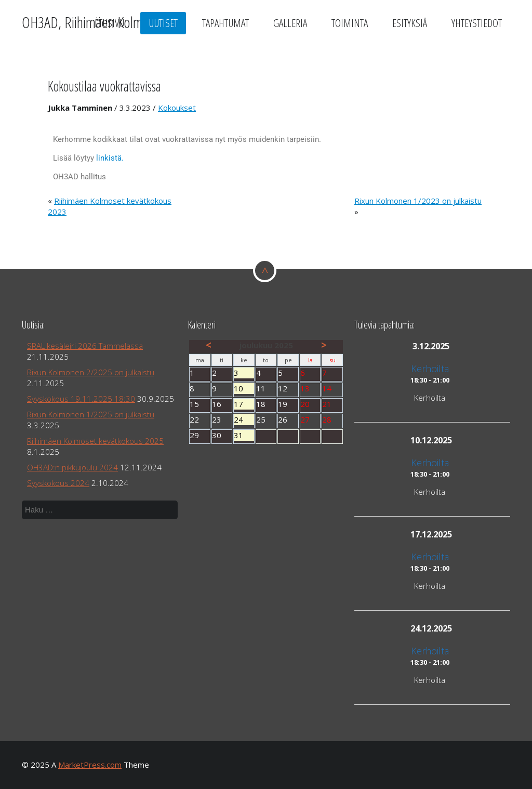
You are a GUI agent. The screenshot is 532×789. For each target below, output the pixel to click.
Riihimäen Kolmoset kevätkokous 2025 (95, 441)
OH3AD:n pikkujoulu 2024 (72, 467)
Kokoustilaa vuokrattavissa (104, 86)
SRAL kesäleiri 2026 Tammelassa (85, 346)
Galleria (290, 23)
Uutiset (163, 23)
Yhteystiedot (477, 23)
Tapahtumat (225, 23)
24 (244, 420)
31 (244, 435)
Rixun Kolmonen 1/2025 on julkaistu (91, 414)
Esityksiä (410, 23)
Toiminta (350, 23)
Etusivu (109, 23)
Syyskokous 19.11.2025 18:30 (81, 399)
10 (244, 389)
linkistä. (109, 158)
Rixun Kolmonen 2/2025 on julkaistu (91, 372)
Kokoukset (177, 108)
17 (244, 404)
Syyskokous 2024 (58, 483)
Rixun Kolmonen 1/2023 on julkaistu (418, 201)
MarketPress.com (90, 765)
